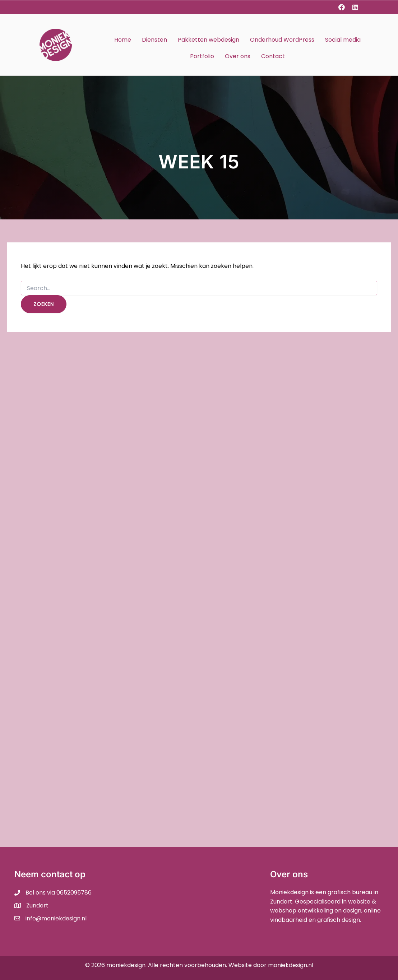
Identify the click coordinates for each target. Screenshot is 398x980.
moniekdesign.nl (291, 965)
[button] (342, 7)
